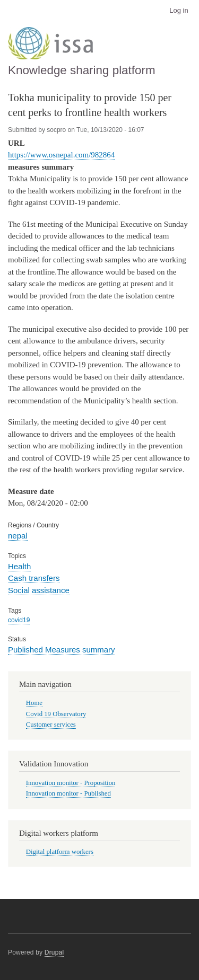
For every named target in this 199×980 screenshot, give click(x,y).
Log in (179, 10)
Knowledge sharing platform (82, 70)
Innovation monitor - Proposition (71, 783)
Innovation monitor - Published (68, 793)
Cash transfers (34, 578)
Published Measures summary (62, 650)
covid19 (19, 620)
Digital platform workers (60, 852)
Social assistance (39, 590)
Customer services (51, 725)
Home (34, 703)
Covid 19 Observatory (56, 714)
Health (19, 566)
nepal (18, 536)
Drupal (54, 952)
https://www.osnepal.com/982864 (61, 155)
